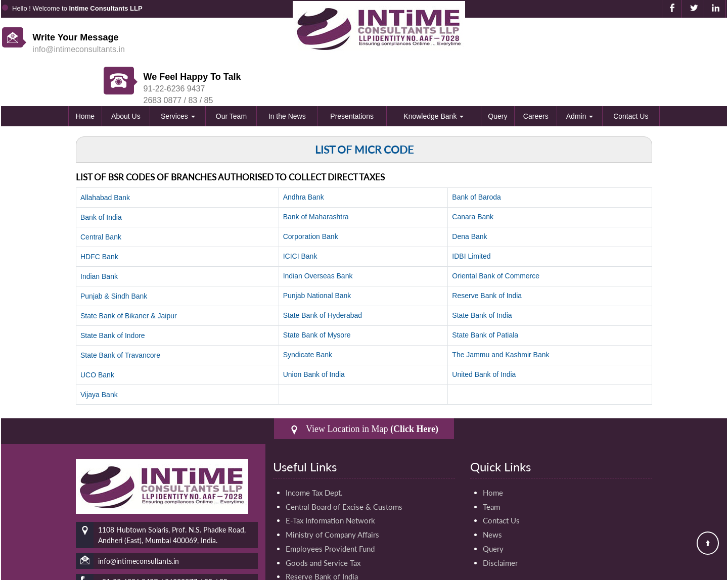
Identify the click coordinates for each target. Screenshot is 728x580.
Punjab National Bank (317, 256)
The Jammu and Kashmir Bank (500, 315)
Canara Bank (473, 177)
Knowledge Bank (434, 77)
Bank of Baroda (476, 158)
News (492, 496)
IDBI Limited (471, 217)
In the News (287, 77)
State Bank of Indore (113, 296)
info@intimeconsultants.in (79, 49)
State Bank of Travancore (120, 316)
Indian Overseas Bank (318, 236)
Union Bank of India (314, 335)
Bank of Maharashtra (316, 177)
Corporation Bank (311, 197)
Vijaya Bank (99, 355)
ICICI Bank (300, 217)
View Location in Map (364, 390)
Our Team (231, 77)
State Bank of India (482, 276)
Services (178, 77)
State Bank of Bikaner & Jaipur (129, 276)
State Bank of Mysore (317, 296)
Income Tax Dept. (314, 453)
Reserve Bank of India (487, 256)
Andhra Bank (304, 158)
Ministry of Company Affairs (332, 496)
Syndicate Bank (308, 315)
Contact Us (631, 77)
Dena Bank (469, 197)
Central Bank (101, 198)
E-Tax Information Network (330, 481)
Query (497, 77)
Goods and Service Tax (323, 524)
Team (491, 467)
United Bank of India (484, 335)
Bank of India (101, 178)
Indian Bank (99, 237)
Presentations (352, 77)
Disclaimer (500, 524)
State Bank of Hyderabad (323, 276)
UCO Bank (97, 335)
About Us (126, 77)
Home (85, 77)
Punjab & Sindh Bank (114, 257)
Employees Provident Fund (330, 510)
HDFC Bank (99, 217)
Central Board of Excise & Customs (344, 467)
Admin (580, 77)
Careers (536, 77)
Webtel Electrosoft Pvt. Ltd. (689, 570)
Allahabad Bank (105, 158)
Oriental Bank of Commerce (496, 236)
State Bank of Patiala (485, 296)
